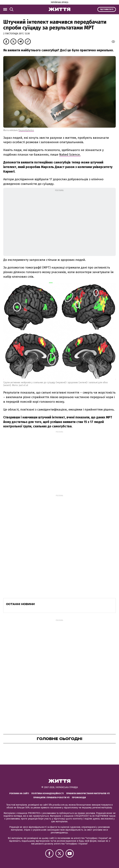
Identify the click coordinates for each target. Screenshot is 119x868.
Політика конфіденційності (48, 793)
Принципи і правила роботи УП (51, 797)
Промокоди (79, 797)
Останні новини (20, 604)
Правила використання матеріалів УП (88, 793)
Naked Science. (70, 155)
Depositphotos (26, 130)
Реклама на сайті (19, 793)
